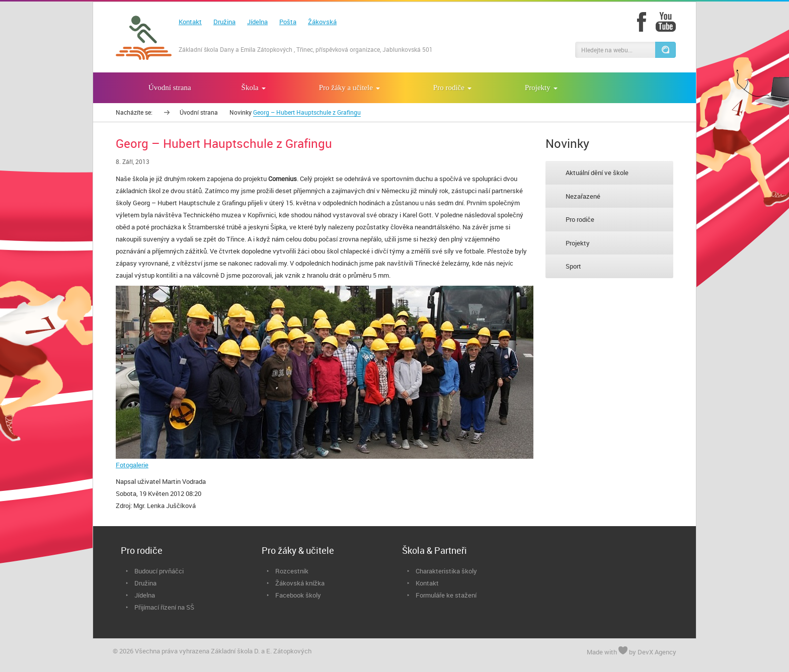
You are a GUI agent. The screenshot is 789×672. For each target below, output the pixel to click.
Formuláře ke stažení (446, 595)
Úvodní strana (199, 112)
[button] (665, 50)
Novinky (241, 112)
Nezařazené (583, 196)
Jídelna (257, 22)
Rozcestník (292, 571)
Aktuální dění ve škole (597, 173)
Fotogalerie (132, 465)
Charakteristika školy (446, 571)
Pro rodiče (580, 219)
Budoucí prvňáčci (159, 571)
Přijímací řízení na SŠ (164, 607)
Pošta (288, 22)
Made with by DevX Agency (632, 651)
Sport (573, 266)
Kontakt (190, 22)
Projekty (578, 243)
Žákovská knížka (300, 583)
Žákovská (322, 22)
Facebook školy (298, 595)
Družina (224, 22)
